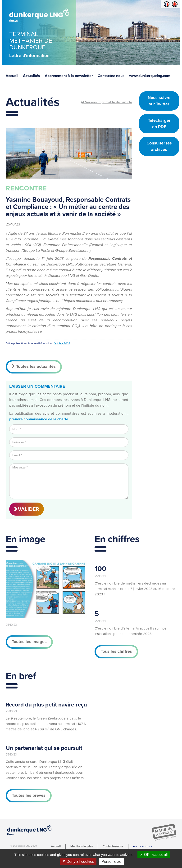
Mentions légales (82, 846)
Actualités (32, 76)
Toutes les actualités (34, 366)
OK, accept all (154, 855)
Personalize (111, 861)
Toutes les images (29, 642)
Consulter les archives (159, 146)
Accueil (12, 76)
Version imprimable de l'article (107, 102)
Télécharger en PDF (159, 124)
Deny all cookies (78, 861)
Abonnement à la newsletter (69, 76)
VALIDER (27, 509)
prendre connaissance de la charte (39, 419)
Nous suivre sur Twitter (159, 101)
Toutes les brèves (29, 795)
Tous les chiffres (116, 651)
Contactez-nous (111, 76)
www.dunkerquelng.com (150, 76)
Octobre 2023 (62, 344)
